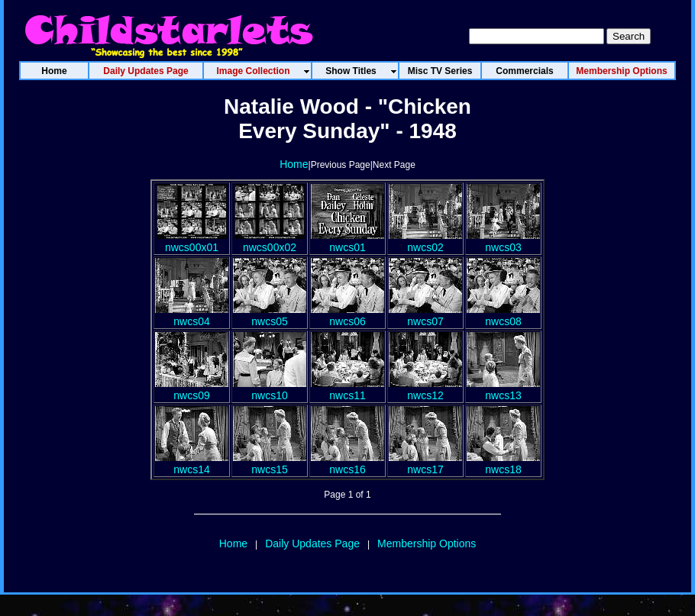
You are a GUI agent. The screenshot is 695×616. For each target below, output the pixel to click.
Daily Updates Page (312, 543)
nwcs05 (270, 315)
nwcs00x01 (192, 241)
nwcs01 (347, 241)
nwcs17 (425, 463)
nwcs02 (425, 241)
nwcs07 (425, 315)
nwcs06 (347, 315)
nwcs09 (192, 389)
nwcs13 (503, 389)
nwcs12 (425, 389)
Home (294, 164)
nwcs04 (192, 315)
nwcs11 (347, 389)
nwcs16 (347, 463)
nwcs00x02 (270, 241)
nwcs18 (503, 463)
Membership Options (427, 543)
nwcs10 (270, 389)
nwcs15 (270, 463)
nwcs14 (192, 463)
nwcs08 (503, 315)
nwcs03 (503, 241)
